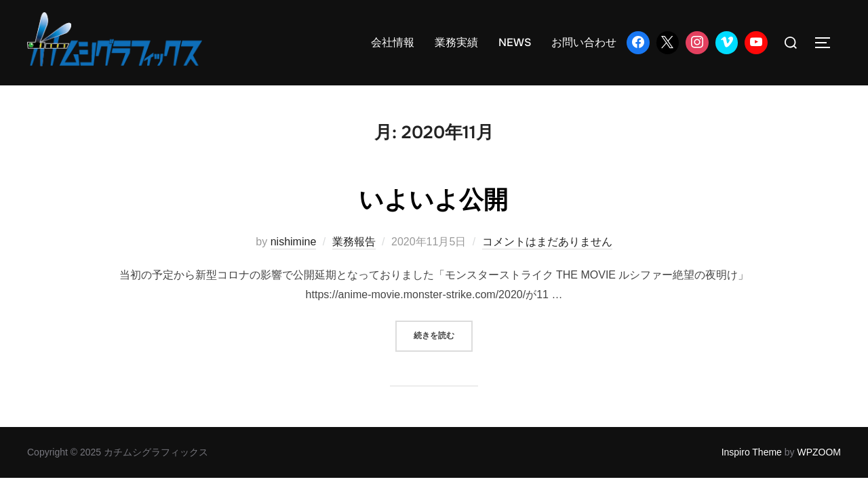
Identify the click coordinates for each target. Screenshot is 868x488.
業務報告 (354, 242)
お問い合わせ (584, 42)
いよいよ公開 (433, 199)
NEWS (515, 42)
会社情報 (393, 42)
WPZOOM (819, 452)
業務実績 (456, 42)
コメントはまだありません (547, 242)
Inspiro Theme (752, 452)
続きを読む (443, 334)
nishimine (294, 242)
